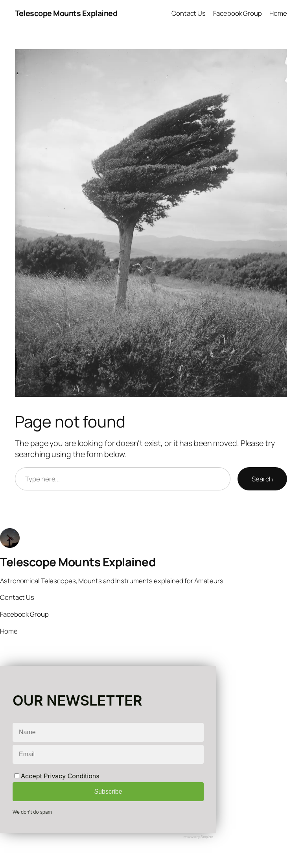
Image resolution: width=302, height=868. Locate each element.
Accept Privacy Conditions (57, 776)
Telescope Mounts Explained (66, 13)
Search (262, 479)
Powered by (198, 837)
